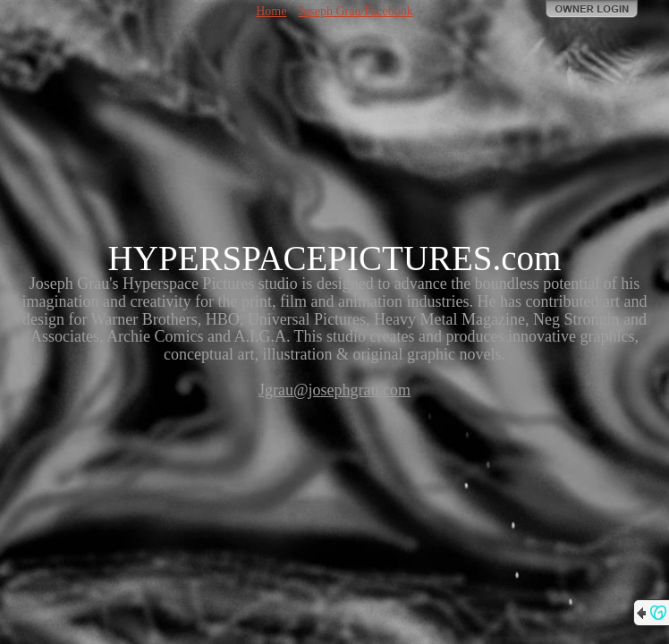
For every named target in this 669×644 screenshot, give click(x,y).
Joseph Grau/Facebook (356, 11)
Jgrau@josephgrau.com (334, 390)
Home (271, 11)
